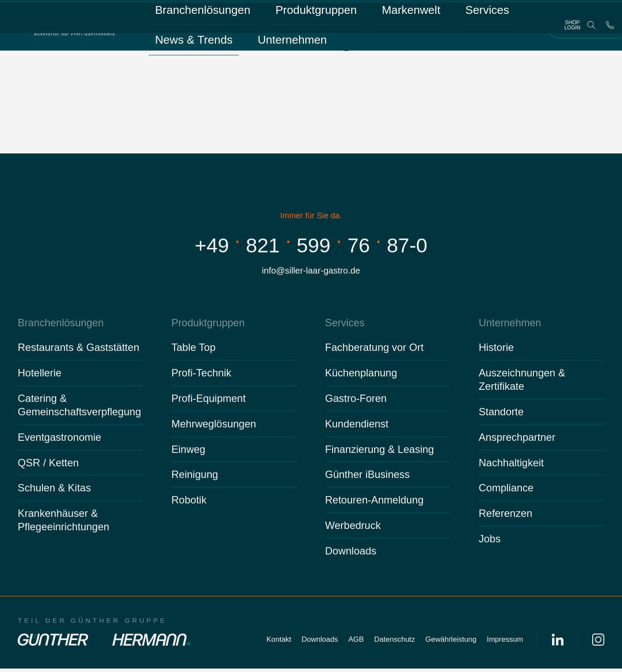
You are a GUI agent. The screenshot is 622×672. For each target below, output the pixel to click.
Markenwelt (335, 17)
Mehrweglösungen (214, 427)
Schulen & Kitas (54, 491)
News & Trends (450, 17)
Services (389, 17)
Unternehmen (176, 44)
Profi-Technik (202, 376)
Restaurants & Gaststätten (78, 351)
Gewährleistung (451, 643)
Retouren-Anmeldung (374, 503)
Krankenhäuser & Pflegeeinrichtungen (63, 523)
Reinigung (195, 478)
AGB (356, 643)
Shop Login (572, 30)
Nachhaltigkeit (511, 466)
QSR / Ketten (48, 466)
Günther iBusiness (368, 478)
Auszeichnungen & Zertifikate (522, 383)
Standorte (501, 415)
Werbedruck (353, 529)
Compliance (506, 491)
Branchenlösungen (185, 17)
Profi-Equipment (209, 401)
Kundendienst (357, 427)
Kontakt (279, 643)
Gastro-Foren (356, 401)
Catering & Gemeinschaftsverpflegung (79, 408)
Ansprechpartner (517, 440)
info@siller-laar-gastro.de (311, 272)
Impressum (505, 643)
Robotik (189, 503)
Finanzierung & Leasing (380, 452)
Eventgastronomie (59, 440)
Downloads (351, 554)
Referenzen (505, 517)
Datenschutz (395, 643)
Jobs (490, 542)
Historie (496, 351)
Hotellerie (40, 376)
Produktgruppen (267, 17)
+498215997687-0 (311, 244)
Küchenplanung (361, 376)
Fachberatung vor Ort (374, 351)
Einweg (189, 452)
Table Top (194, 351)
